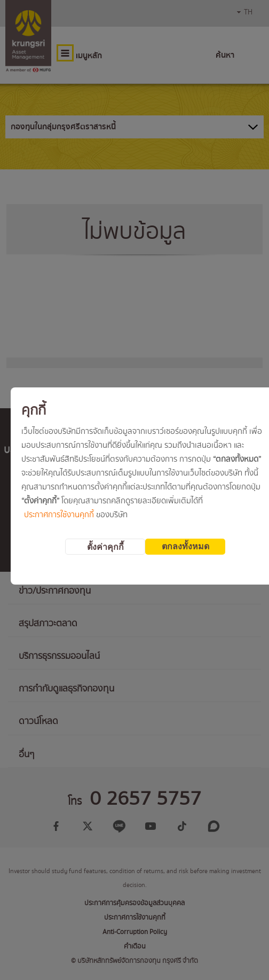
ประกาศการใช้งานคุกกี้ (59, 515)
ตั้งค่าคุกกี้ (105, 547)
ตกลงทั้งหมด (185, 546)
